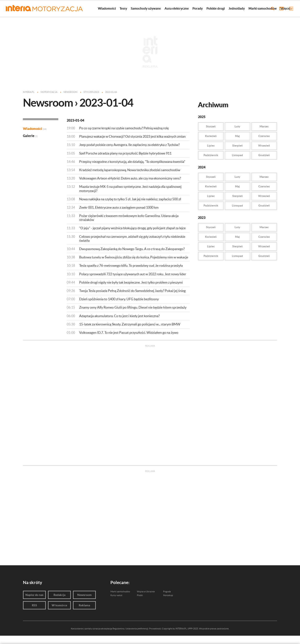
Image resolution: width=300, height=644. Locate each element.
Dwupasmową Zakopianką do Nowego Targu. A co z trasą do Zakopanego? (132, 249)
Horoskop (168, 595)
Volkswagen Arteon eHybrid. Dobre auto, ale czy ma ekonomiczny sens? (130, 178)
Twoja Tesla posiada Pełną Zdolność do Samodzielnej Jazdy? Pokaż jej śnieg (132, 291)
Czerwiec (264, 136)
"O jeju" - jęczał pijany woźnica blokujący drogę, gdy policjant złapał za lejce (132, 228)
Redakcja (59, 595)
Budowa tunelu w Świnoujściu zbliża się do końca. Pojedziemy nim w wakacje (134, 257)
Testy (123, 8)
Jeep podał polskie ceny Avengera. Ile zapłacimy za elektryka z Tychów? (129, 145)
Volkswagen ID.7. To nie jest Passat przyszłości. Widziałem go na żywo (129, 333)
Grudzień (264, 155)
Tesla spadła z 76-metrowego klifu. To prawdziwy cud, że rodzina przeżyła (131, 265)
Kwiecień (211, 136)
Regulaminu (119, 629)
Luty (237, 126)
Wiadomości (107, 8)
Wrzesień (264, 146)
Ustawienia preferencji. (137, 629)
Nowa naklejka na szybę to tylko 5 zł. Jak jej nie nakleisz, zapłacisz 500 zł (130, 199)
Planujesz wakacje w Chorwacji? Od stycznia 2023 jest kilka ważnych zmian (132, 136)
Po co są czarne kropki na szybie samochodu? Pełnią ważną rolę (124, 128)
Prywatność (155, 629)
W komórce (59, 605)
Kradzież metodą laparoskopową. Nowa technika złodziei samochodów (130, 170)
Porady (198, 8)
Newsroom (84, 595)
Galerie (30, 136)
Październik (211, 155)
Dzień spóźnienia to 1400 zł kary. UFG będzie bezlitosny (119, 299)
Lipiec (211, 146)
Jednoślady (237, 8)
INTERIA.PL (181, 629)
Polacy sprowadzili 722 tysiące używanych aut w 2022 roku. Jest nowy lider (133, 274)
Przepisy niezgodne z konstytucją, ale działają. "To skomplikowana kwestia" (132, 162)
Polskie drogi (216, 8)
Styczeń (211, 126)
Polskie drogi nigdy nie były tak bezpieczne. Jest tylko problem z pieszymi (131, 282)
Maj (237, 136)
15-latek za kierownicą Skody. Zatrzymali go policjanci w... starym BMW (130, 324)
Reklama (84, 605)
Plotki (140, 595)
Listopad (237, 155)
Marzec (264, 126)
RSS (34, 605)
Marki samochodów (263, 8)
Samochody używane (146, 8)
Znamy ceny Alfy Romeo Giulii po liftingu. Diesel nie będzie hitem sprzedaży (133, 307)
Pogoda (167, 592)
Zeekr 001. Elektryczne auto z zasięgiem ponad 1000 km (119, 207)
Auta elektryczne (177, 8)
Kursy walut (116, 595)
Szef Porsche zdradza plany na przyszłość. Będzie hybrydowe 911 (125, 153)
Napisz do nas (34, 595)
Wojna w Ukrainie (146, 592)
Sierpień (237, 146)
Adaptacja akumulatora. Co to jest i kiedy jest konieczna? (119, 316)
